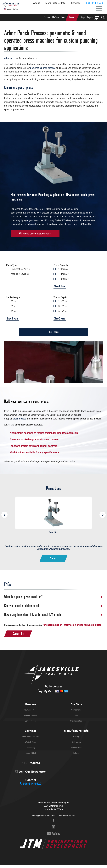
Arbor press (10, 58)
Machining (31, 750)
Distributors (76, 745)
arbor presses (19, 419)
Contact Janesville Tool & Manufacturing (27, 625)
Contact (72, 17)
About (37, 3)
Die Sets (56, 17)
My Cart (53, 694)
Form (37, 234)
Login (83, 18)
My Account (53, 689)
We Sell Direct (31, 745)
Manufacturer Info (56, 3)
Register (90, 18)
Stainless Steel (76, 724)
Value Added (31, 756)
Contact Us (18, 636)
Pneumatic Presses (31, 713)
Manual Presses (31, 718)
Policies (76, 756)
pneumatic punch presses (43, 68)
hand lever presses (40, 213)
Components (76, 713)
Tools (63, 17)
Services (76, 3)
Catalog (76, 739)
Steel (76, 718)
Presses (47, 17)
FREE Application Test (31, 739)
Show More (60, 286)
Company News (76, 750)
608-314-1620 (95, 3)
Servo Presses (31, 724)
